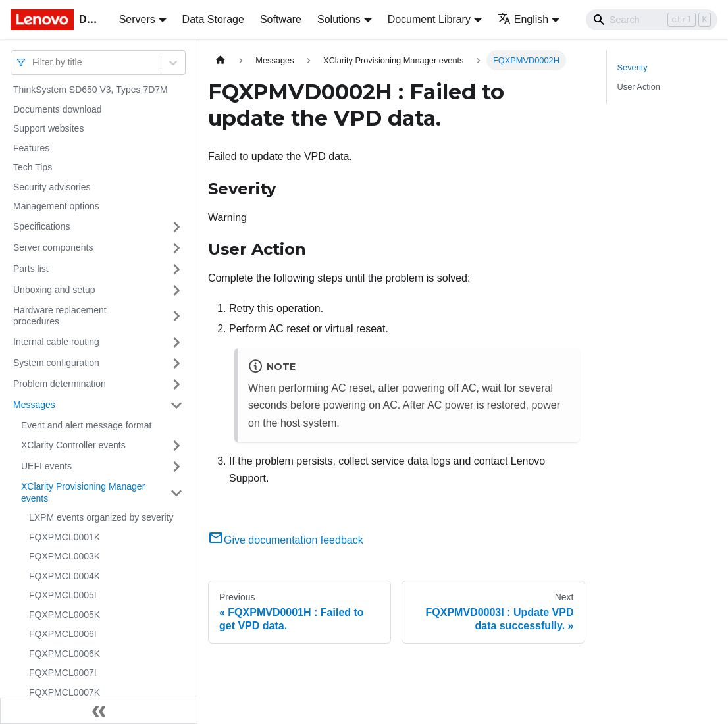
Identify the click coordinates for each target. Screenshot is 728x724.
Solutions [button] (339, 19)
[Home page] (221, 60)
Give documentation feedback (286, 540)
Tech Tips (33, 167)
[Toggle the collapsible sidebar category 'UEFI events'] (176, 467)
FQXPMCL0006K (65, 654)
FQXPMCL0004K (65, 576)
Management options (56, 206)
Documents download (58, 109)
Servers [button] (137, 19)
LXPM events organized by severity (101, 517)
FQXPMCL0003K (65, 556)
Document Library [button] (429, 19)
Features (31, 148)
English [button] (523, 19)
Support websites (48, 128)
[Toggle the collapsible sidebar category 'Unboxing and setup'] (176, 290)
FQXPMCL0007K (65, 692)
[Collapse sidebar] (99, 711)
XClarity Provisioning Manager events (83, 492)
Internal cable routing (56, 342)
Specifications (41, 226)
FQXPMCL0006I (63, 634)
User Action (639, 87)
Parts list (31, 269)
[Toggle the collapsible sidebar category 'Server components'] (176, 248)
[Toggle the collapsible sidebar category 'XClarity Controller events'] (176, 446)
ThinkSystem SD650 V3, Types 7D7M (91, 90)
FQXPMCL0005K (65, 615)
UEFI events (46, 466)
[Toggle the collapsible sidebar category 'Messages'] (176, 405)
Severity (633, 67)
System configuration (56, 363)
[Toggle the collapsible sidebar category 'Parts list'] (176, 269)
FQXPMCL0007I (63, 673)
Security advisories (52, 187)
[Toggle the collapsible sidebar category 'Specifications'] (176, 227)
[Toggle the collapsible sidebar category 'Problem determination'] (176, 384)
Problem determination (60, 384)
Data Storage (213, 19)
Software (281, 19)
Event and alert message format (86, 425)
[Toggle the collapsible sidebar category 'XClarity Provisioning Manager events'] (176, 493)
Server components (53, 247)
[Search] (652, 20)
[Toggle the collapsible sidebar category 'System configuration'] (176, 363)
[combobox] (34, 62)
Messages (34, 405)
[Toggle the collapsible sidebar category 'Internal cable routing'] (176, 342)
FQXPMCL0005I (63, 595)
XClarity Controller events (73, 445)
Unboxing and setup (54, 290)
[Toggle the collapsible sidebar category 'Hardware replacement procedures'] (176, 316)
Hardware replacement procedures (60, 316)
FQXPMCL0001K (65, 537)
